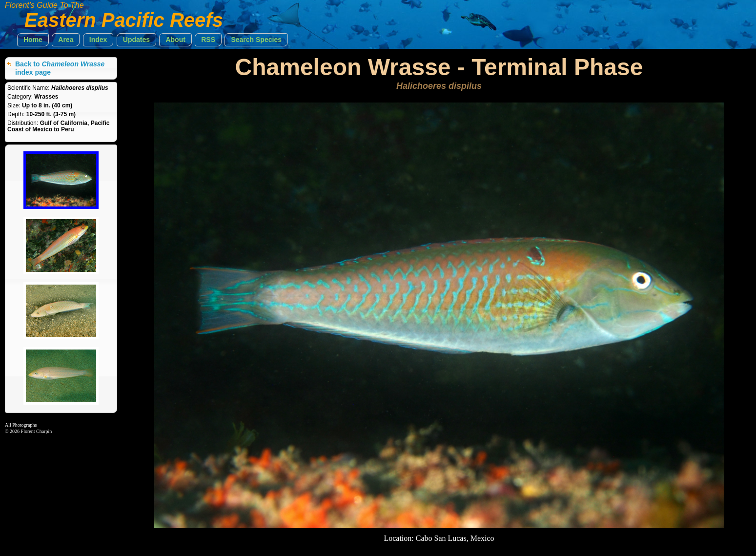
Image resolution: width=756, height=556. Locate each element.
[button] (33, 40)
